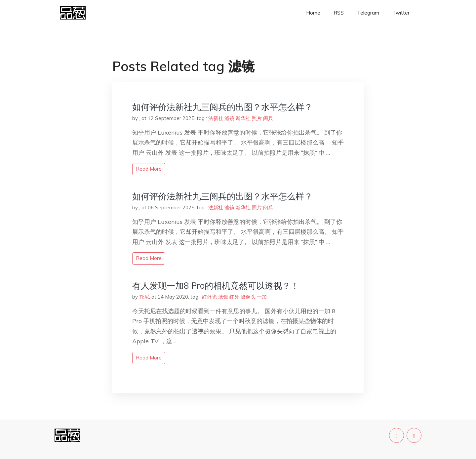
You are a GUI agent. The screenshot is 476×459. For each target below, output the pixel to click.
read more (149, 169)
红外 (234, 297)
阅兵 (268, 118)
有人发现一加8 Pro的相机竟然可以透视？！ (216, 286)
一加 (262, 297)
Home (313, 13)
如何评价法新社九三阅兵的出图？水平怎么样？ (222, 107)
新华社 (243, 118)
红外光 (209, 297)
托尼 (144, 297)
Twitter (401, 13)
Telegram (368, 13)
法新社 (216, 118)
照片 (257, 118)
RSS (339, 13)
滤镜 (229, 118)
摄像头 (248, 297)
